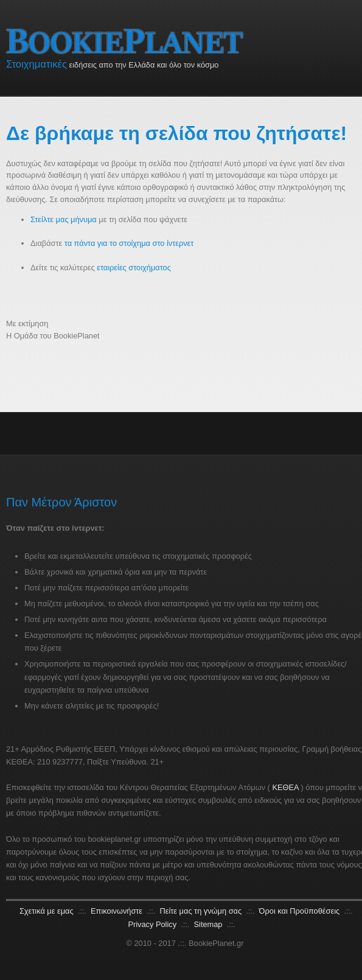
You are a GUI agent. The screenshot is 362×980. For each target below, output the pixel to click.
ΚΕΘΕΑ (285, 787)
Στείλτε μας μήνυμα (64, 219)
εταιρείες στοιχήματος (134, 268)
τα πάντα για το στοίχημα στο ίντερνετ (129, 243)
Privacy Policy (153, 924)
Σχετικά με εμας (47, 911)
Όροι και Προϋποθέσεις (301, 911)
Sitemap (210, 924)
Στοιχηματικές (37, 64)
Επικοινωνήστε (118, 911)
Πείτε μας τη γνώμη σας (202, 911)
